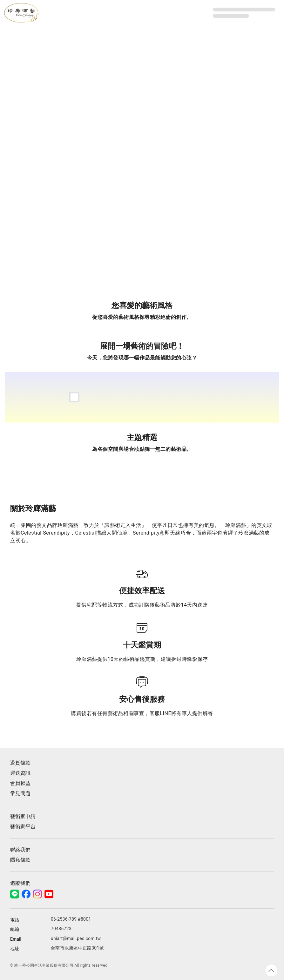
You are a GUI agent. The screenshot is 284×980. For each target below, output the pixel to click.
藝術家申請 (23, 816)
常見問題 (20, 793)
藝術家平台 (23, 827)
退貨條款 (20, 763)
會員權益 (20, 783)
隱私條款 (20, 860)
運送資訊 (20, 773)
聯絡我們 (20, 850)
